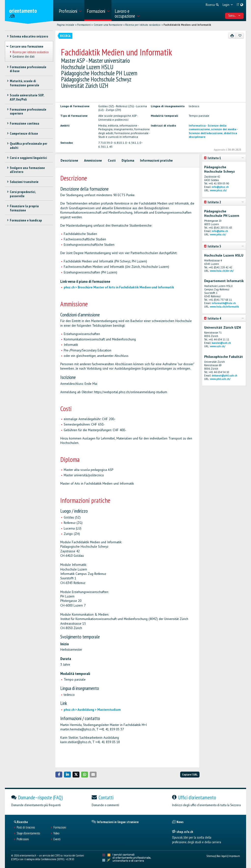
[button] (59, 774)
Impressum (234, 856)
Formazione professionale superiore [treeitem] (28, 111)
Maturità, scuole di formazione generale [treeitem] (25, 83)
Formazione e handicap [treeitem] (26, 220)
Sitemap (211, 856)
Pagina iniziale (66, 25)
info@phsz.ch (220, 187)
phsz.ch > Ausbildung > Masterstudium (92, 710)
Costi (112, 161)
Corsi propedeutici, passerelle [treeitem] (23, 194)
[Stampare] (232, 36)
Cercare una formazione (108, 25)
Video (56, 833)
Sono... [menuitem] (234, 15)
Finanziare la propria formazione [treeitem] (24, 208)
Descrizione (69, 161)
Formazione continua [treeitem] (25, 123)
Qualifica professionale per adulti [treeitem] (29, 146)
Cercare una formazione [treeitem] (27, 46)
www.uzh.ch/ (218, 346)
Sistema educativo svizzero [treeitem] (29, 36)
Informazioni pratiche (156, 161)
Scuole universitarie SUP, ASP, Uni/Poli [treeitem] (27, 97)
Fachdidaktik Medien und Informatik (187, 25)
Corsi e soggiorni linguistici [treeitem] (28, 158)
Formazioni (84, 25)
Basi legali (222, 856)
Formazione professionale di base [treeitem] (28, 69)
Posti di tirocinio (26, 828)
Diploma (128, 161)
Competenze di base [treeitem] (24, 133)
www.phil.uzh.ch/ (220, 379)
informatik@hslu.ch (224, 303)
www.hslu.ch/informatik (224, 307)
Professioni (23, 839)
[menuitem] (70, 11)
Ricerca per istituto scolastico (143, 25)
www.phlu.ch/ (218, 234)
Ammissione (93, 161)
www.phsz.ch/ (218, 190)
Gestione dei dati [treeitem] (24, 56)
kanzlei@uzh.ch (221, 343)
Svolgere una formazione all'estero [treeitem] (27, 170)
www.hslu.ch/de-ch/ (222, 271)
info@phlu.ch (220, 231)
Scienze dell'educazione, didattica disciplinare (213, 135)
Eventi (57, 839)
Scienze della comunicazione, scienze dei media (213, 127)
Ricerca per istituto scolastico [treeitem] (31, 52)
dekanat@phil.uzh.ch (225, 376)
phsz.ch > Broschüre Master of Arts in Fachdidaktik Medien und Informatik (119, 287)
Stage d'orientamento (28, 833)
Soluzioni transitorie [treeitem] (24, 182)
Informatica (197, 125)
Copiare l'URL (190, 774)
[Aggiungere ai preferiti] (240, 36)
